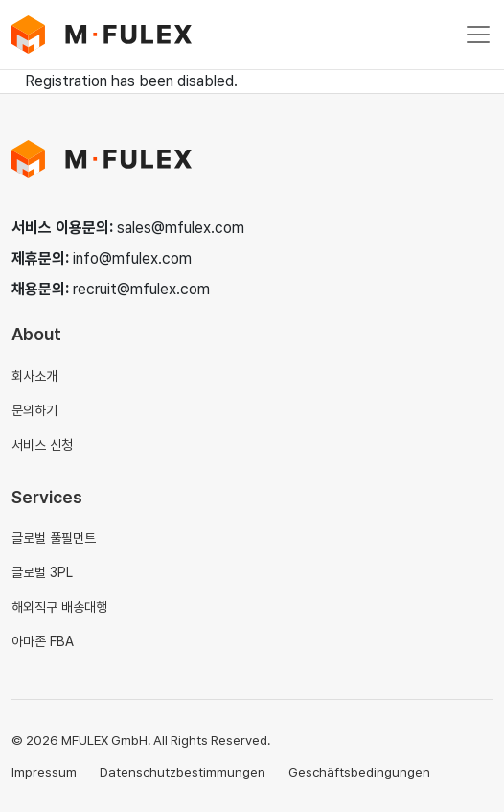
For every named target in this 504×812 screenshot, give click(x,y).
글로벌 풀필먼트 (54, 538)
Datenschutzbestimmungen (183, 772)
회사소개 (34, 376)
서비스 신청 (42, 445)
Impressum (44, 772)
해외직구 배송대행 (59, 607)
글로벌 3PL (42, 572)
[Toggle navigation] (478, 35)
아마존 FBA (43, 641)
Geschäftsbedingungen (359, 772)
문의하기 (34, 410)
